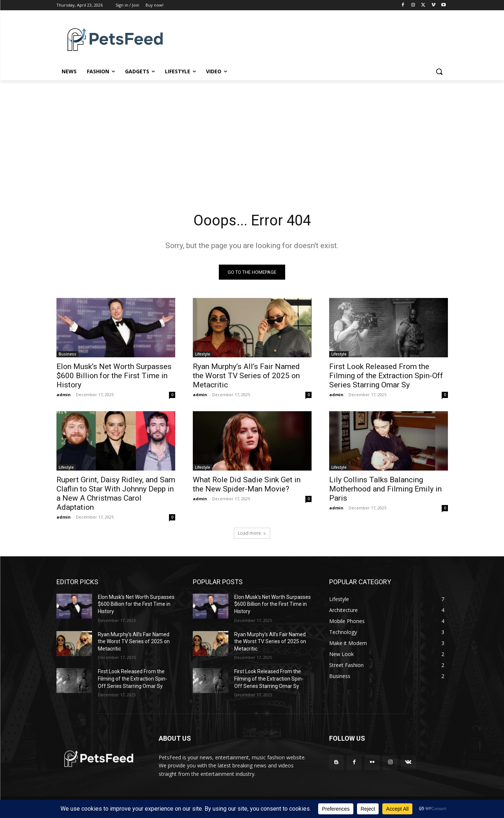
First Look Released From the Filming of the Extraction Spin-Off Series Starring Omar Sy (386, 376)
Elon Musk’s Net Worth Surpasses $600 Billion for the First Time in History (114, 376)
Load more (252, 533)
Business (67, 354)
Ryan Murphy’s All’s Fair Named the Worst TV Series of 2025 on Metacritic (246, 376)
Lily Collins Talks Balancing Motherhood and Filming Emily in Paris (385, 489)
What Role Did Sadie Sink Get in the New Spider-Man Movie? (247, 484)
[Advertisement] (252, 135)
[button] (439, 71)
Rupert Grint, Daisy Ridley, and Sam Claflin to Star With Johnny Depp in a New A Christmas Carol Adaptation (116, 493)
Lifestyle (203, 354)
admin (64, 395)
